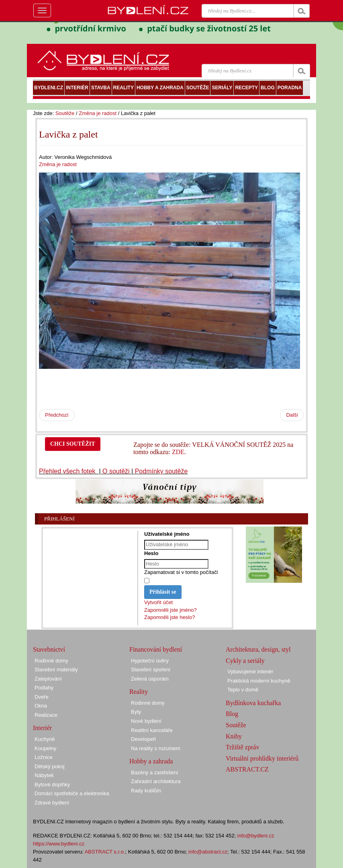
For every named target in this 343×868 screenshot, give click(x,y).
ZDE (178, 452)
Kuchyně (45, 739)
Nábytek (44, 775)
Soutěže (65, 113)
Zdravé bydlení (52, 803)
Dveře (42, 697)
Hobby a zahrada (151, 761)
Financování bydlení (156, 649)
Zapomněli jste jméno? (170, 610)
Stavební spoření (151, 670)
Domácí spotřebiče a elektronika (72, 793)
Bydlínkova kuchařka (253, 703)
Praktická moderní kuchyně (259, 681)
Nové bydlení (146, 721)
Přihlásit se (163, 592)
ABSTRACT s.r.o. (105, 852)
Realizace (46, 715)
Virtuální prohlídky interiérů (262, 758)
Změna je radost (98, 113)
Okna (41, 706)
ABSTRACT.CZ (247, 769)
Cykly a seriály (245, 661)
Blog (232, 714)
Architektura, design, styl (258, 649)
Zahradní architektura (156, 781)
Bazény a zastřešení (155, 772)
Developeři (143, 739)
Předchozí (57, 415)
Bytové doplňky (52, 785)
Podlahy (44, 688)
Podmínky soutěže (161, 471)
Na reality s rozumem (156, 748)
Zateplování (48, 679)
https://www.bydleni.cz (59, 844)
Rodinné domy (51, 661)
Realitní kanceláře (152, 730)
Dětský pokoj (49, 766)
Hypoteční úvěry (150, 661)
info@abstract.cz (208, 852)
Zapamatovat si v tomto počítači (181, 572)
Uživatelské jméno (167, 534)
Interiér (42, 728)
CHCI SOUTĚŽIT (73, 444)
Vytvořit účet (158, 602)
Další (292, 415)
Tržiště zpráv (242, 747)
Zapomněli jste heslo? (169, 617)
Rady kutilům (146, 791)
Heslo (151, 553)
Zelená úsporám (150, 679)
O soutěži (116, 471)
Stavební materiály (56, 670)
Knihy (234, 736)
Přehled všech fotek (68, 471)
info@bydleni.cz (256, 836)
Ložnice (44, 757)
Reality (139, 692)
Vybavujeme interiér (250, 672)
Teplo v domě (243, 690)
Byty (136, 712)
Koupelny (45, 748)
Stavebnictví (49, 649)
